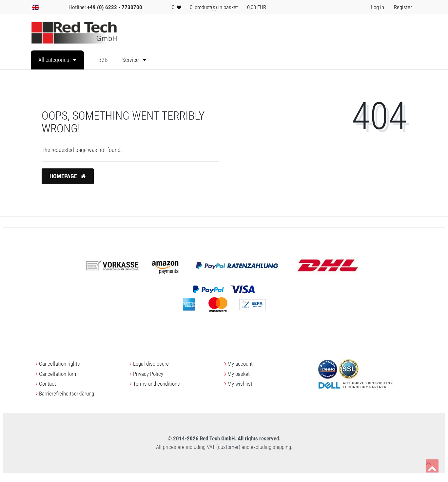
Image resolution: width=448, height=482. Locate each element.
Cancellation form (58, 374)
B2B (103, 60)
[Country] (35, 7)
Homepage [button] (68, 176)
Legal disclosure (151, 364)
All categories (54, 60)
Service (131, 60)
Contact (48, 384)
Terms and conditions (156, 384)
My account (240, 364)
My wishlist (240, 384)
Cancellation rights (59, 364)
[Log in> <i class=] (378, 7)
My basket (239, 374)
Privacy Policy (148, 374)
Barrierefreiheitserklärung (67, 394)
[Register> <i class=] (403, 7)
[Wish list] (177, 7)
